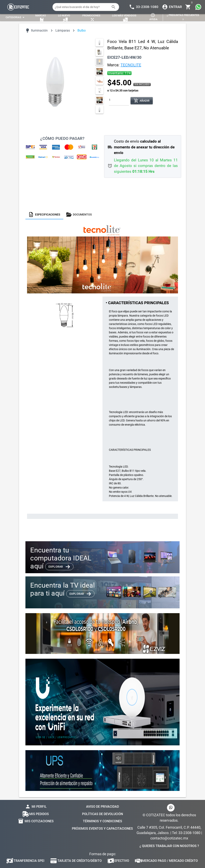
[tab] (44, 215)
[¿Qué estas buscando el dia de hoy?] (82, 7)
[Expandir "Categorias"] (16, 17)
